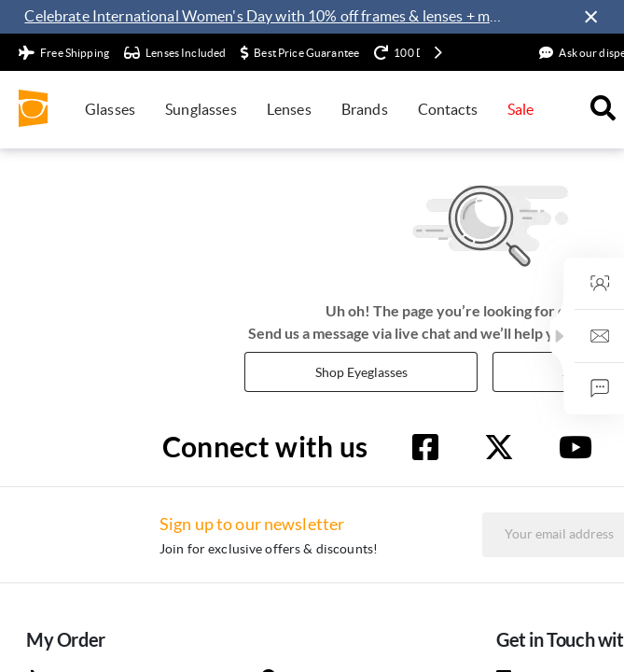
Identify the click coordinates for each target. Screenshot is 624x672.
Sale (521, 109)
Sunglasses (201, 109)
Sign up (557, 581)
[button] (613, 336)
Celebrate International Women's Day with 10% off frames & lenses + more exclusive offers (266, 16)
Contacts (448, 109)
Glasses (110, 109)
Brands (365, 109)
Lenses (289, 109)
